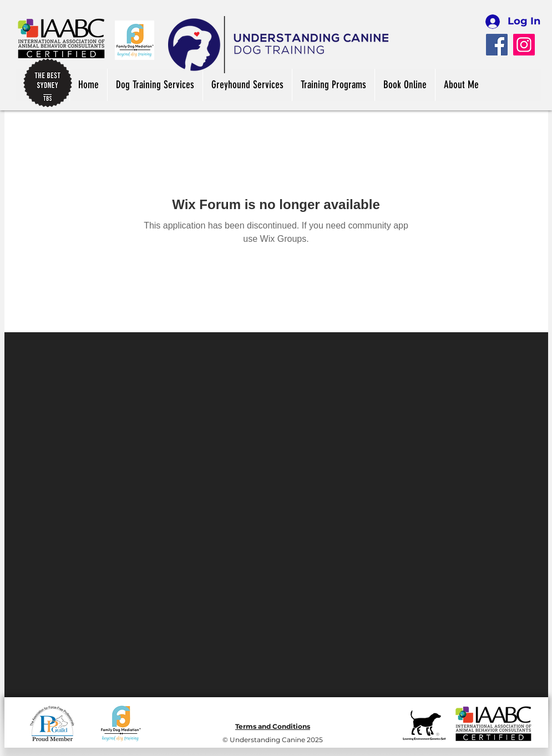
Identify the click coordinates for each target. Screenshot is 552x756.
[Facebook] (497, 45)
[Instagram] (524, 45)
